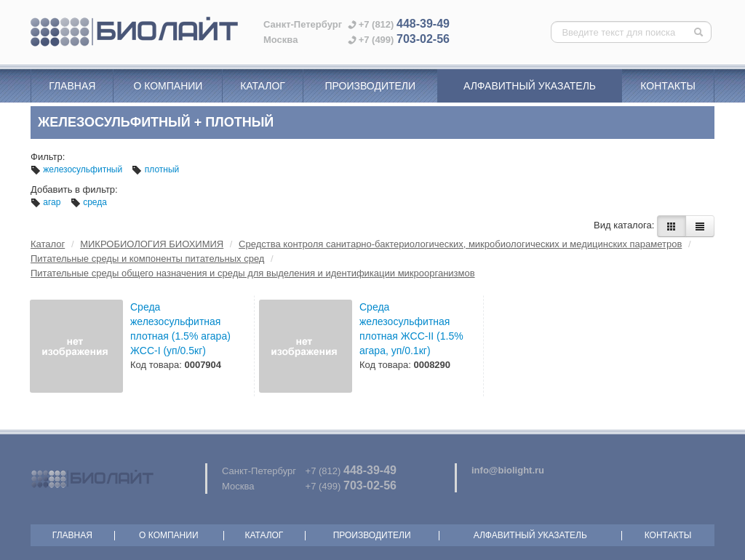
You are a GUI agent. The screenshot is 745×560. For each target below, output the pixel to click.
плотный (155, 169)
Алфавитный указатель (530, 86)
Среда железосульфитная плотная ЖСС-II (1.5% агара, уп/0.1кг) (411, 329)
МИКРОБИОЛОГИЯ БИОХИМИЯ (152, 244)
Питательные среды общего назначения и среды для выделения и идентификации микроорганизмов (253, 273)
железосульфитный (77, 169)
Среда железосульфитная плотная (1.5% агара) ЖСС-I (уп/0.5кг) (180, 329)
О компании (168, 86)
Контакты (668, 86)
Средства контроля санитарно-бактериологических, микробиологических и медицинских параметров (460, 244)
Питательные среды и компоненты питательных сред (147, 259)
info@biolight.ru (508, 470)
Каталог (263, 86)
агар (47, 202)
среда (89, 202)
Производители (370, 86)
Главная (72, 86)
